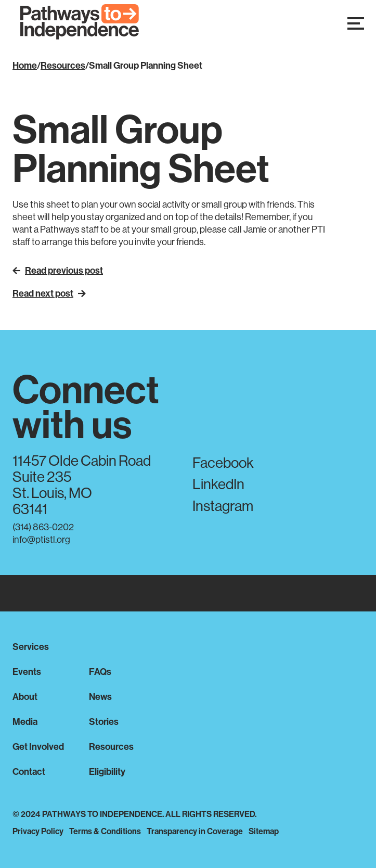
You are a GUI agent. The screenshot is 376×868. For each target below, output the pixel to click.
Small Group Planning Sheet (146, 65)
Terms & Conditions (105, 831)
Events (27, 672)
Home (25, 65)
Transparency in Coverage (195, 831)
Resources (63, 65)
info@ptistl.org (41, 539)
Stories (104, 722)
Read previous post (58, 270)
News (100, 697)
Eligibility (107, 771)
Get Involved (38, 746)
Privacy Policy (38, 831)
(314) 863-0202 (43, 527)
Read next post (49, 293)
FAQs (100, 672)
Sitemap (264, 831)
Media (25, 722)
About (25, 697)
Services (31, 647)
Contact (29, 771)
